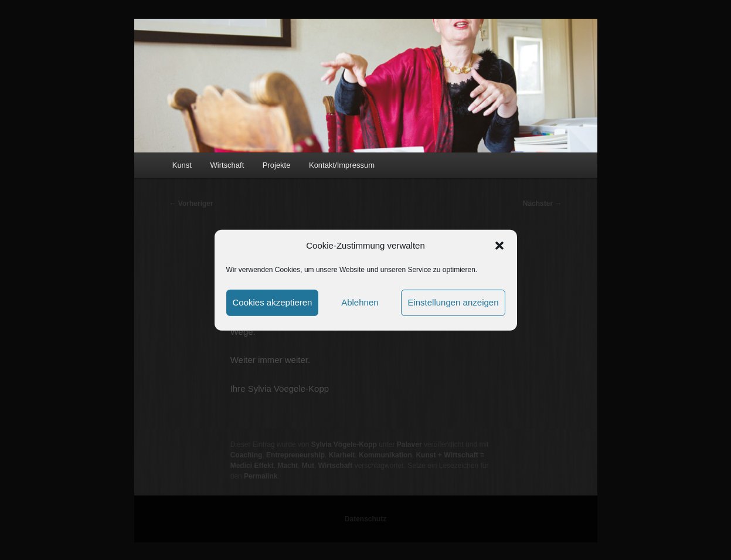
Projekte (277, 165)
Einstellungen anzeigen (453, 302)
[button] (499, 246)
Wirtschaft (227, 165)
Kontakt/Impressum (342, 165)
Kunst (182, 165)
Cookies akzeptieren (273, 302)
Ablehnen (360, 302)
